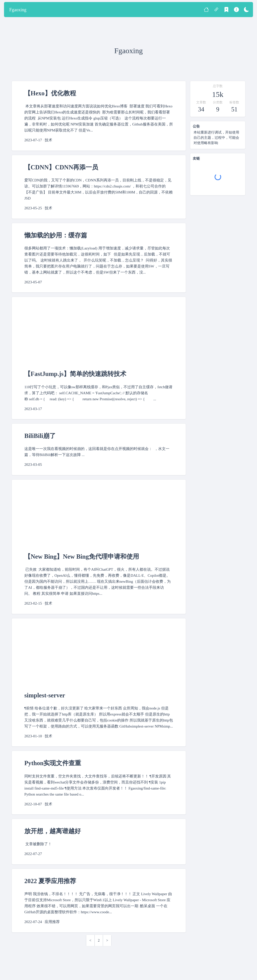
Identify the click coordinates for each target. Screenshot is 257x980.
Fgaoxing (18, 10)
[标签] (226, 10)
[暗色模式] (246, 10)
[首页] (206, 10)
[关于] (236, 10)
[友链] (216, 10)
